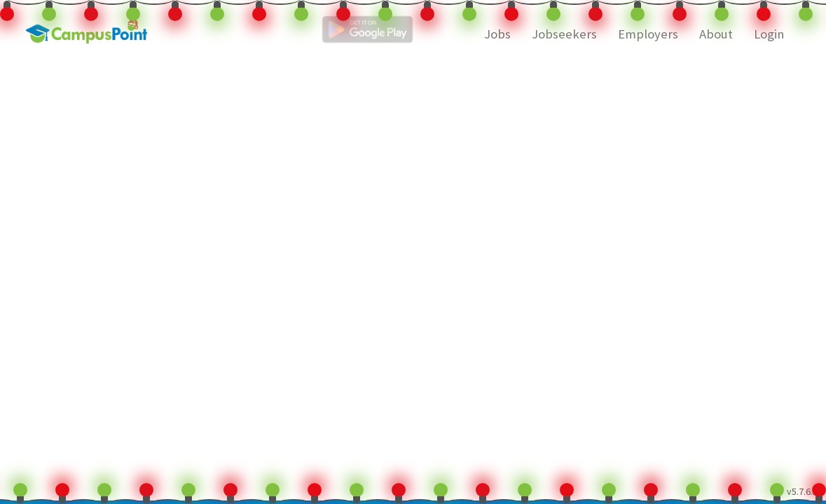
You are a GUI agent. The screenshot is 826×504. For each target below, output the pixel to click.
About (716, 34)
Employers (648, 34)
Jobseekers (564, 34)
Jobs (497, 34)
